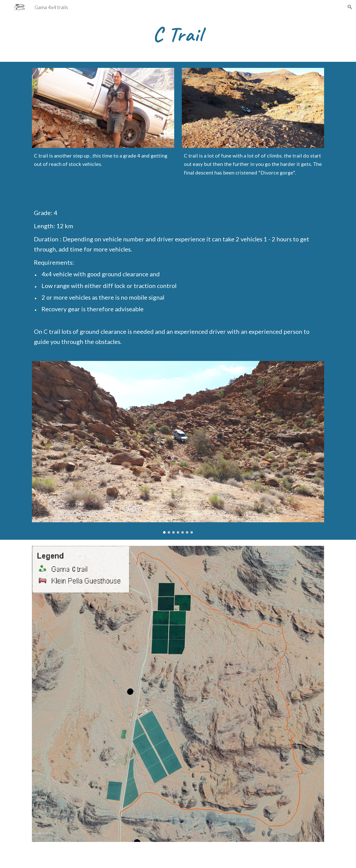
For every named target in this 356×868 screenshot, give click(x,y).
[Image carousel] (178, 447)
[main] (178, 34)
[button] (350, 7)
